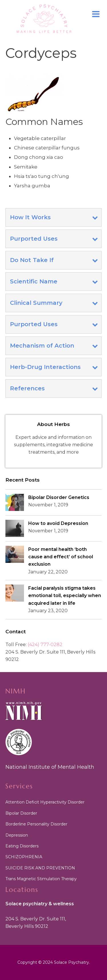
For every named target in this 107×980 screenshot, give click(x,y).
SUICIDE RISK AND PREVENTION (40, 868)
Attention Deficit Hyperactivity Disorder (45, 802)
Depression (17, 835)
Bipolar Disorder (21, 813)
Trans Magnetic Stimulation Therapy (41, 879)
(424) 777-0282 (45, 645)
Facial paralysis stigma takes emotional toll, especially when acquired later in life (65, 596)
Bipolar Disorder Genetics (59, 497)
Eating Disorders (22, 846)
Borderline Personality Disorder (36, 824)
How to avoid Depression (58, 523)
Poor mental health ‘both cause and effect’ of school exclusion (61, 557)
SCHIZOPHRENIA (24, 857)
